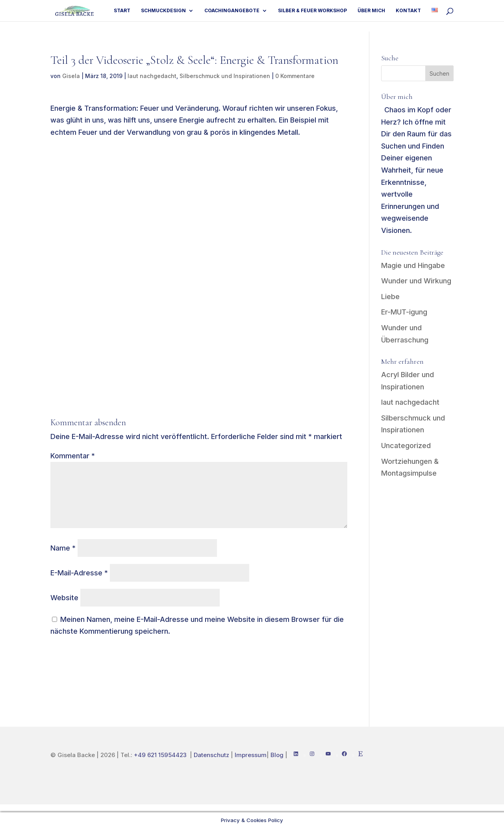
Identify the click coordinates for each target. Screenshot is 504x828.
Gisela (71, 76)
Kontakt (408, 11)
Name (63, 548)
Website (64, 598)
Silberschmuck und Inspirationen (225, 76)
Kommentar (73, 456)
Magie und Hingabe (413, 265)
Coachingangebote (232, 11)
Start (122, 11)
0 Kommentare (295, 76)
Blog (277, 755)
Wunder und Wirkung (416, 281)
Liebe (390, 297)
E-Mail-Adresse (79, 573)
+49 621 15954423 (161, 755)
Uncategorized (406, 446)
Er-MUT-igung (404, 312)
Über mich (371, 11)
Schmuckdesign (163, 11)
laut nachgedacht (152, 76)
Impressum (251, 755)
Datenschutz (211, 755)
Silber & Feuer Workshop (312, 11)
